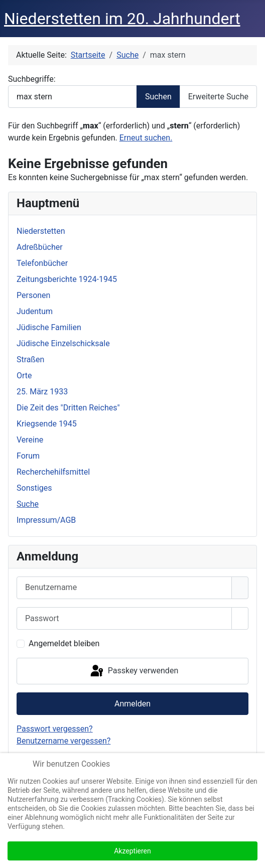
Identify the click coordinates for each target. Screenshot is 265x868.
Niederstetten (41, 231)
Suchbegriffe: (32, 79)
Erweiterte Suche (218, 97)
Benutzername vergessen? (63, 741)
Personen (33, 295)
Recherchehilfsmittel (53, 472)
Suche (28, 504)
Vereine (30, 440)
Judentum (35, 311)
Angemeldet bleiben (64, 643)
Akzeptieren (132, 851)
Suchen (158, 97)
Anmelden (132, 704)
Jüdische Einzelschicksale (63, 343)
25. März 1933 (42, 392)
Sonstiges (34, 488)
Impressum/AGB (46, 520)
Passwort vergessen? (55, 729)
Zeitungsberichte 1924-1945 (67, 279)
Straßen (30, 359)
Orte (24, 376)
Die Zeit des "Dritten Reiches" (68, 408)
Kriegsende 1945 (47, 424)
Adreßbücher (40, 247)
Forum (28, 456)
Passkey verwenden (134, 671)
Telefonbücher (42, 263)
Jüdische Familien (49, 327)
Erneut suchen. (146, 138)
